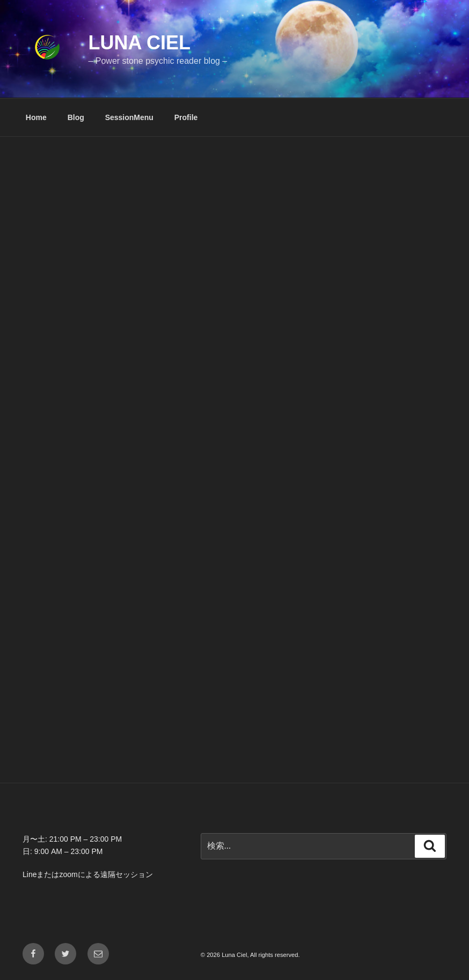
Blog (76, 117)
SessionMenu (129, 117)
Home (36, 117)
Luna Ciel (139, 43)
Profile (186, 117)
